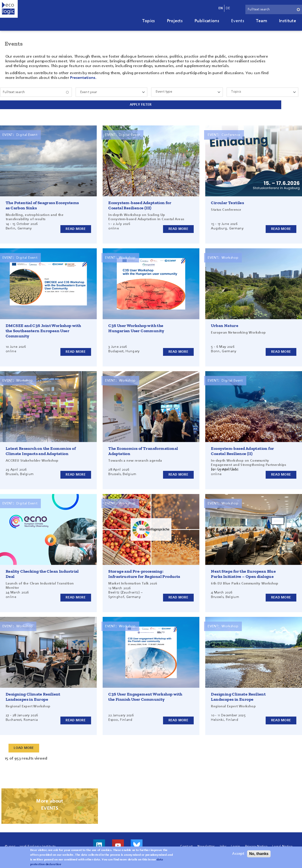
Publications (207, 21)
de (228, 8)
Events (238, 21)
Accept (238, 854)
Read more (76, 226)
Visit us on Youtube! (118, 843)
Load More (24, 746)
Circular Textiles (227, 201)
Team (262, 21)
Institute (287, 21)
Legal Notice (282, 844)
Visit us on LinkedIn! (99, 843)
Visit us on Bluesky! (137, 843)
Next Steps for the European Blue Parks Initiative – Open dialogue (243, 572)
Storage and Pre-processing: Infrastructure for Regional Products (144, 572)
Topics (149, 21)
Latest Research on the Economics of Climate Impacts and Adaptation (41, 449)
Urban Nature (225, 323)
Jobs (223, 844)
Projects (175, 21)
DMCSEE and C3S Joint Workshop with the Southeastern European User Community (43, 329)
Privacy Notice (256, 844)
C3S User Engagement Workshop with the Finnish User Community (145, 695)
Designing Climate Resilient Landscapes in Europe (33, 695)
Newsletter (206, 844)
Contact (186, 844)
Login (236, 844)
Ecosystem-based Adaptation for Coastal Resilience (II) (242, 449)
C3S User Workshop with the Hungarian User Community (136, 326)
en (221, 8)
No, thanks (259, 854)
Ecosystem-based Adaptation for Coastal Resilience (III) (140, 203)
